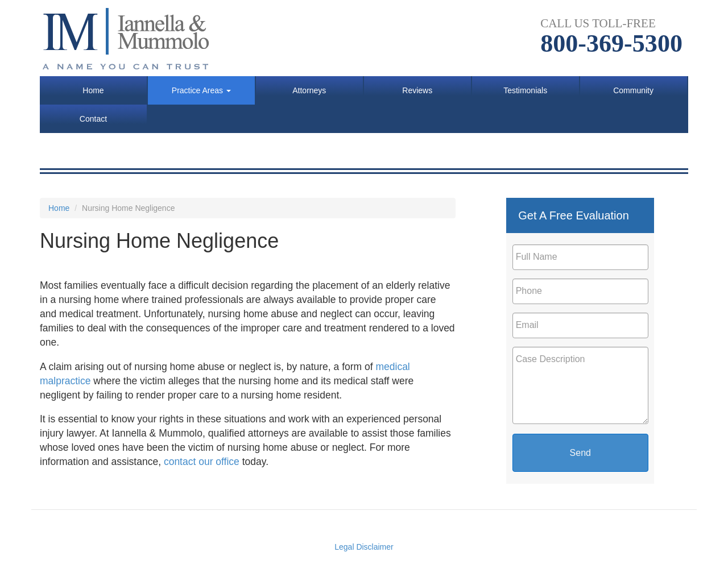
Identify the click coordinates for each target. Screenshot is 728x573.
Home (93, 90)
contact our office (202, 462)
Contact (93, 119)
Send (580, 453)
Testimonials (525, 90)
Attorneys (309, 90)
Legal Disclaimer (364, 547)
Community (633, 90)
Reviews (417, 90)
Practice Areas (201, 90)
